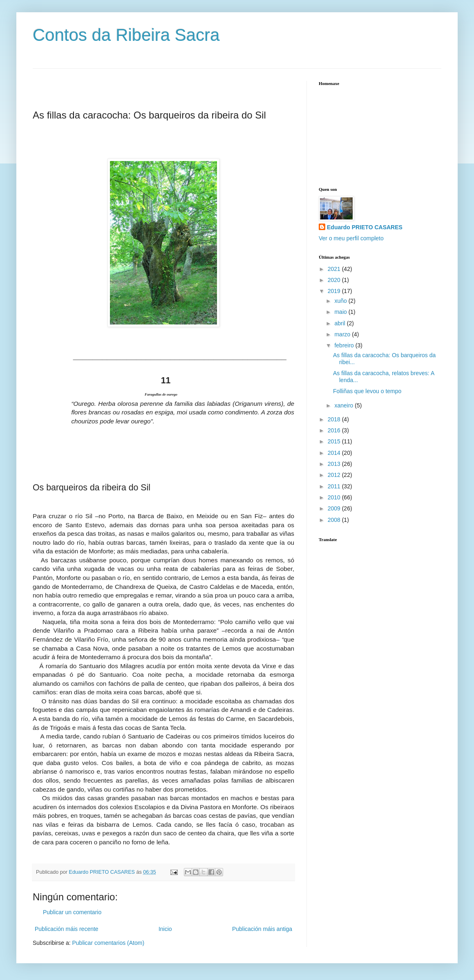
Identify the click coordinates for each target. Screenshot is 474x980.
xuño (341, 301)
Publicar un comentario (72, 912)
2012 (335, 475)
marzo (343, 334)
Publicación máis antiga (262, 929)
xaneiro (344, 405)
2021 (335, 269)
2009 (335, 508)
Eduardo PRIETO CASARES (365, 227)
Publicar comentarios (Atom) (108, 943)
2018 (335, 419)
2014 (335, 453)
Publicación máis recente (67, 929)
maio (341, 312)
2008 (335, 520)
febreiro (345, 345)
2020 (335, 280)
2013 (335, 464)
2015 (335, 441)
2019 (335, 291)
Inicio (165, 929)
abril (340, 323)
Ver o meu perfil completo (351, 238)
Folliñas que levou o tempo (367, 391)
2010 (335, 497)
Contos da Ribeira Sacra (126, 35)
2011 (335, 486)
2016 (335, 430)
